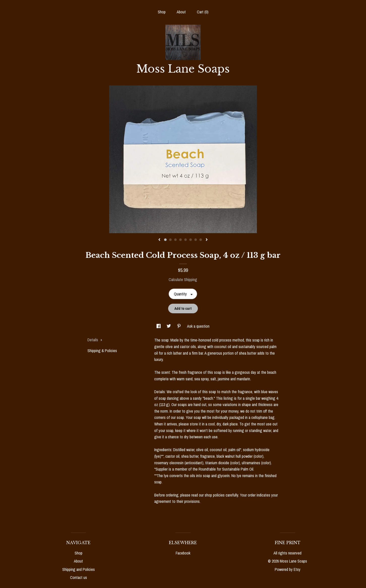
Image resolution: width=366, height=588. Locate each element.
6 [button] (191, 240)
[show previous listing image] (159, 240)
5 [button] (186, 240)
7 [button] (196, 240)
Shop (162, 12)
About (181, 12)
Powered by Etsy (288, 569)
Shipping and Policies (79, 569)
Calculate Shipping (183, 280)
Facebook (183, 553)
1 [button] (165, 240)
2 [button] (170, 240)
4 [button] (180, 240)
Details (95, 340)
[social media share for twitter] (169, 326)
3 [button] (175, 240)
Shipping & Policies (102, 351)
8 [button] (201, 240)
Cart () (203, 12)
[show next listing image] (207, 240)
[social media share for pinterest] (179, 326)
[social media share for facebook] (159, 326)
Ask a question (198, 326)
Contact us (79, 577)
